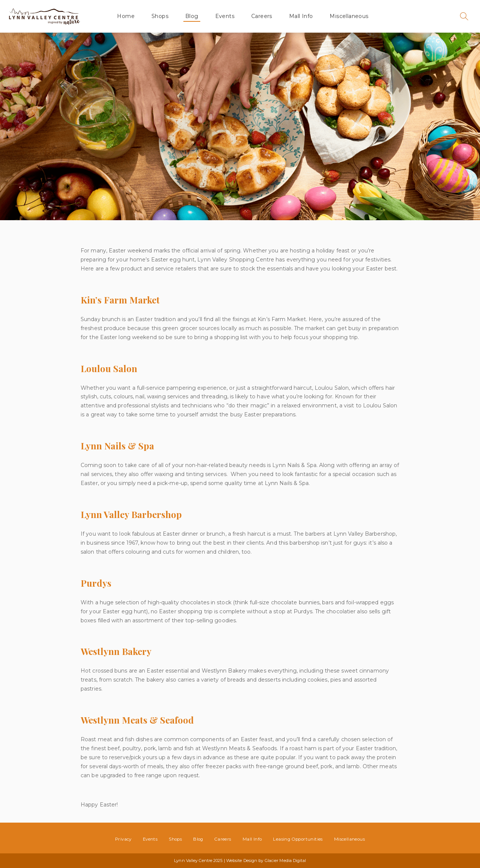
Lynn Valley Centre (44, 16)
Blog (192, 16)
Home (126, 16)
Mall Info (301, 16)
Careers (262, 16)
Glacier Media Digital (285, 860)
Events (225, 16)
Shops (160, 16)
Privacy (123, 839)
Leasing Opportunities (298, 839)
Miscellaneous (349, 16)
